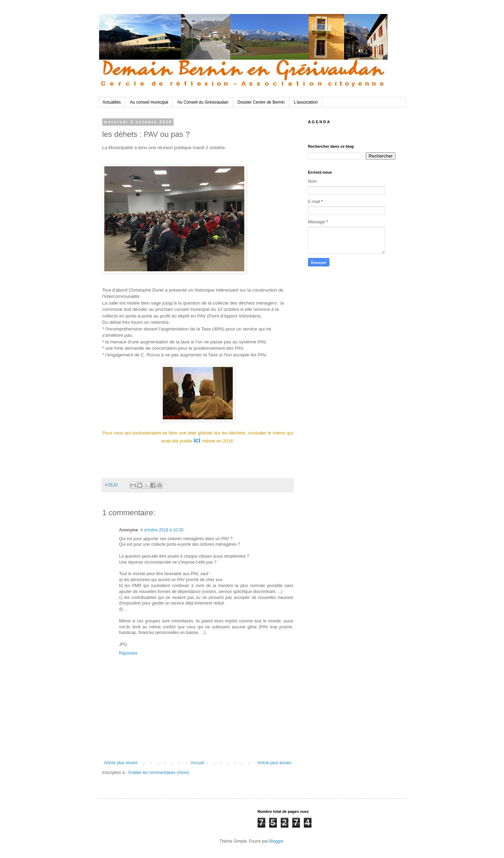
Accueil (198, 763)
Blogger (276, 841)
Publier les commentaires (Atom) (159, 773)
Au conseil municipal (149, 102)
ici (197, 440)
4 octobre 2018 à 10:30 (162, 530)
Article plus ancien (275, 763)
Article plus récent (121, 763)
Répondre (128, 653)
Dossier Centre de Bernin (261, 102)
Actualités (112, 102)
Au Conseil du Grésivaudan (203, 102)
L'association (306, 102)
